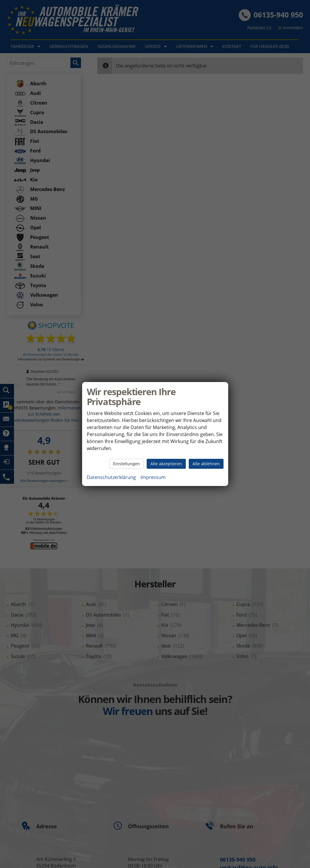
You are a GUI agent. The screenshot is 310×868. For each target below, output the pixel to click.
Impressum (153, 477)
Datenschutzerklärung (111, 477)
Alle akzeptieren (166, 464)
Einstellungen (127, 464)
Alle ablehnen (206, 464)
